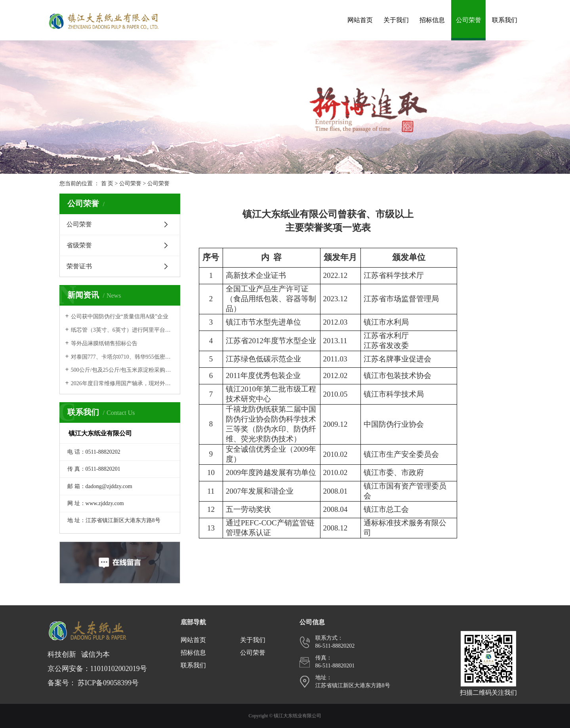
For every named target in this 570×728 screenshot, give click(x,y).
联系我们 (505, 20)
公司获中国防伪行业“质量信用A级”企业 (120, 316)
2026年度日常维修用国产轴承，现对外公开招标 (123, 383)
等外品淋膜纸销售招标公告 (104, 343)
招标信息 (432, 20)
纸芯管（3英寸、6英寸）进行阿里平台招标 (123, 330)
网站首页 (360, 20)
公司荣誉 (469, 20)
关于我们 (396, 20)
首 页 (107, 183)
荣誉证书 (79, 266)
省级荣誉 (79, 245)
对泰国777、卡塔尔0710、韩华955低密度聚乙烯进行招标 (123, 357)
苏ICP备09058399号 (108, 683)
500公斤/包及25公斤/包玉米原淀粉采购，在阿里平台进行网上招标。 (123, 370)
